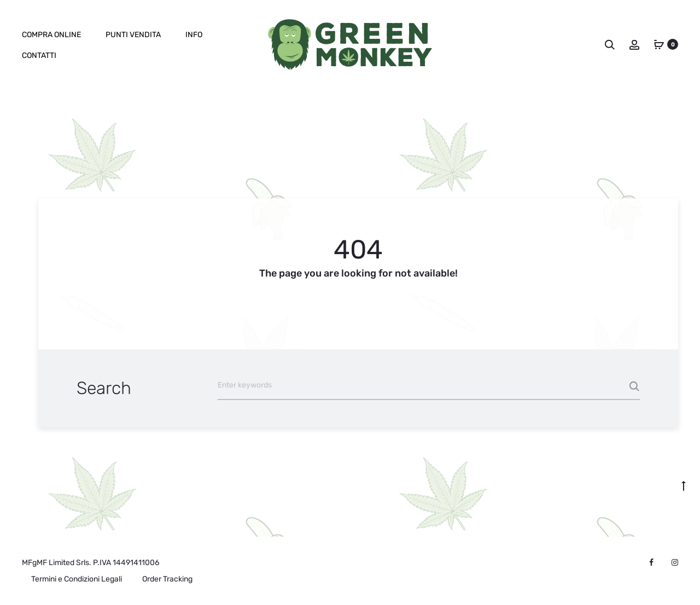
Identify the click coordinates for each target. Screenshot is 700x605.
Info (194, 35)
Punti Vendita (133, 35)
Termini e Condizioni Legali (77, 579)
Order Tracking (167, 579)
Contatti (39, 55)
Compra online (51, 35)
